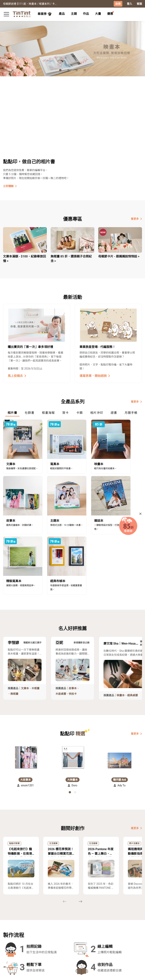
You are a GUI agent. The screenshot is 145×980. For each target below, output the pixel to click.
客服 (139, 4)
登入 (130, 4)
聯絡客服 (42, 936)
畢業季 (45, 14)
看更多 (136, 219)
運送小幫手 (25, 930)
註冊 (118, 4)
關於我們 (58, 930)
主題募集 (8, 930)
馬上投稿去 (17, 376)
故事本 (73, 615)
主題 (74, 14)
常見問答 (42, 930)
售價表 (23, 936)
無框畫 (14, 621)
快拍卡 (73, 621)
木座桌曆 (61, 621)
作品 (86, 14)
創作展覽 (8, 936)
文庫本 (25, 615)
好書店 (72, 930)
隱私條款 (42, 941)
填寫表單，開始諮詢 (95, 376)
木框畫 (35, 615)
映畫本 (121, 622)
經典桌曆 (133, 622)
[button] (25, 684)
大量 (98, 14)
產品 (62, 14)
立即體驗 (10, 186)
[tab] (62, 14)
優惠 (110, 14)
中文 (137, 974)
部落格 (56, 936)
